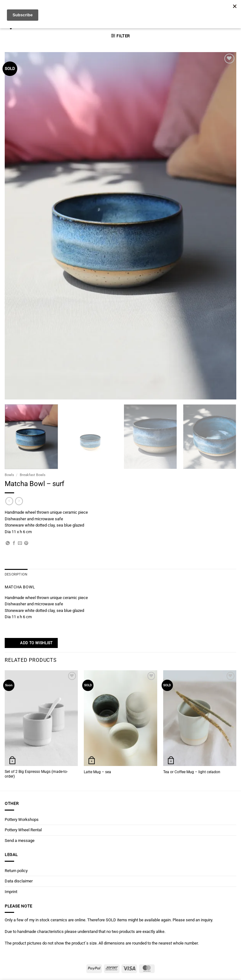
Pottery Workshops (22, 819)
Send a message (20, 840)
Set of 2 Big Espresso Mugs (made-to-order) (36, 774)
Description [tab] (15, 574)
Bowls (9, 475)
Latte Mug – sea (97, 772)
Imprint (11, 891)
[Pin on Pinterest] (26, 543)
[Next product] (9, 501)
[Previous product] (19, 501)
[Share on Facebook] (14, 543)
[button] (120, 36)
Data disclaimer (19, 881)
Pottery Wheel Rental (23, 830)
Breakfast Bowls (33, 475)
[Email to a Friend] (20, 543)
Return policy (16, 870)
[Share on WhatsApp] (8, 543)
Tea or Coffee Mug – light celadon (192, 772)
